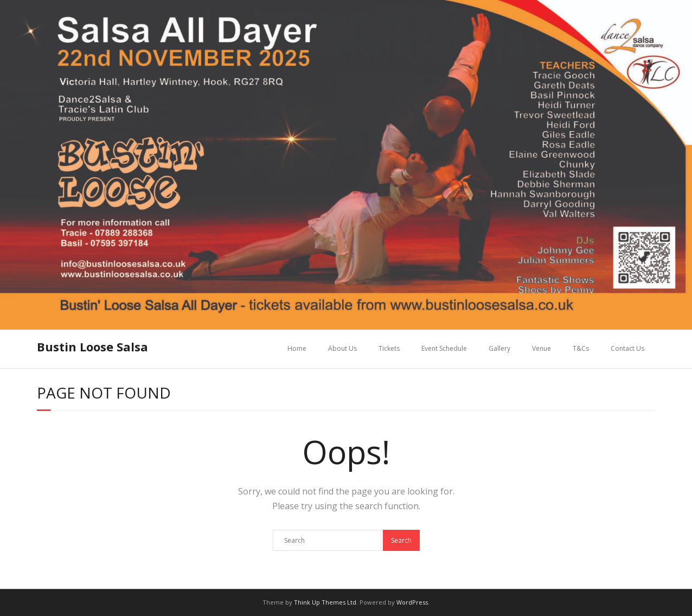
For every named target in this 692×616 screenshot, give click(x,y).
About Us (342, 348)
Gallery (499, 348)
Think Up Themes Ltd (325, 602)
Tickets (389, 348)
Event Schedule (444, 348)
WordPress (412, 602)
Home (297, 348)
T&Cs (581, 348)
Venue (542, 348)
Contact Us (627, 348)
